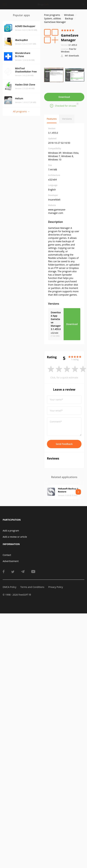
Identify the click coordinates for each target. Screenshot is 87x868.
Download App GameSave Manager (56, 321)
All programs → (21, 111)
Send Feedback (64, 444)
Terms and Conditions (32, 587)
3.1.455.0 (69, 45)
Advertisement (11, 561)
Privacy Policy (56, 587)
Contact (7, 555)
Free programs (52, 15)
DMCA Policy (10, 587)
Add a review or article (15, 537)
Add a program (11, 531)
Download (64, 97)
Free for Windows (69, 50)
